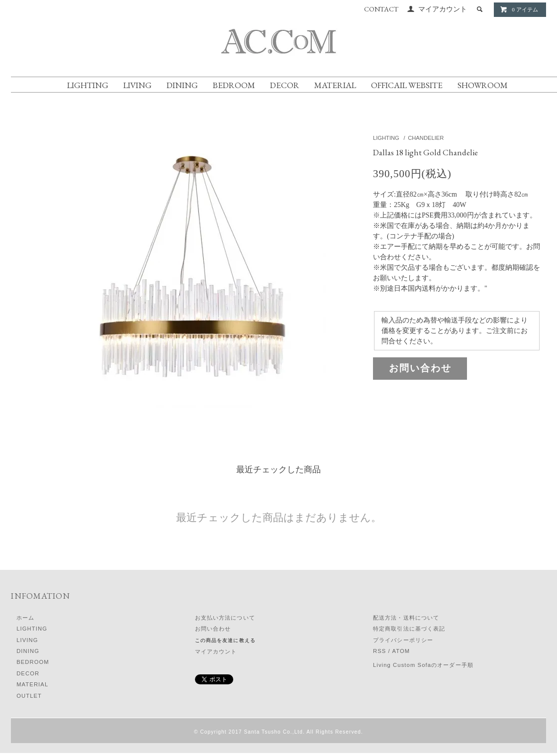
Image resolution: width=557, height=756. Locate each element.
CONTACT (381, 9)
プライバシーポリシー (403, 640)
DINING (182, 85)
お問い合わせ (420, 368)
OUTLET (29, 696)
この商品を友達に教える (225, 640)
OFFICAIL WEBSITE (407, 85)
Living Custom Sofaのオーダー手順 (423, 665)
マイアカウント (443, 9)
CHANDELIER (426, 138)
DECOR (285, 85)
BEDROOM (234, 85)
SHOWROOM (483, 85)
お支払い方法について (225, 618)
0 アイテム (519, 9)
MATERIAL (335, 85)
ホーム (25, 618)
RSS (379, 651)
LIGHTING (88, 85)
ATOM (401, 651)
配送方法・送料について (406, 618)
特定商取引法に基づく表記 (409, 629)
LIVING (138, 85)
